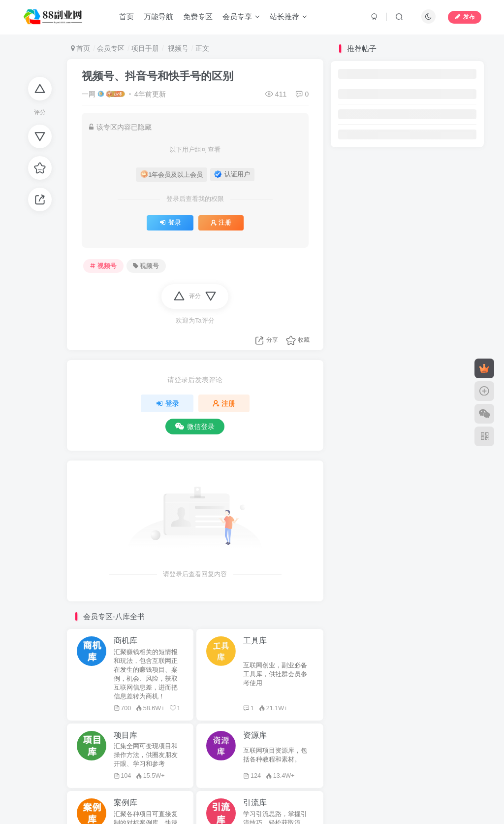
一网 (89, 94)
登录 (170, 223)
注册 (221, 223)
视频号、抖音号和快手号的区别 (157, 76)
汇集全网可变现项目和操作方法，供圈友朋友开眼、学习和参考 (146, 755)
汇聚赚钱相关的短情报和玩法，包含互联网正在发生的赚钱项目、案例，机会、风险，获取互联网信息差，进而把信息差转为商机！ (146, 674)
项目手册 (145, 48)
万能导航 (158, 16)
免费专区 (198, 16)
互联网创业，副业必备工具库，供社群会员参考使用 (275, 674)
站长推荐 (288, 16)
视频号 (177, 48)
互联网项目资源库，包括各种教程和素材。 (275, 755)
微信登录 (195, 427)
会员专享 (241, 16)
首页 (126, 16)
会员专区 (111, 48)
